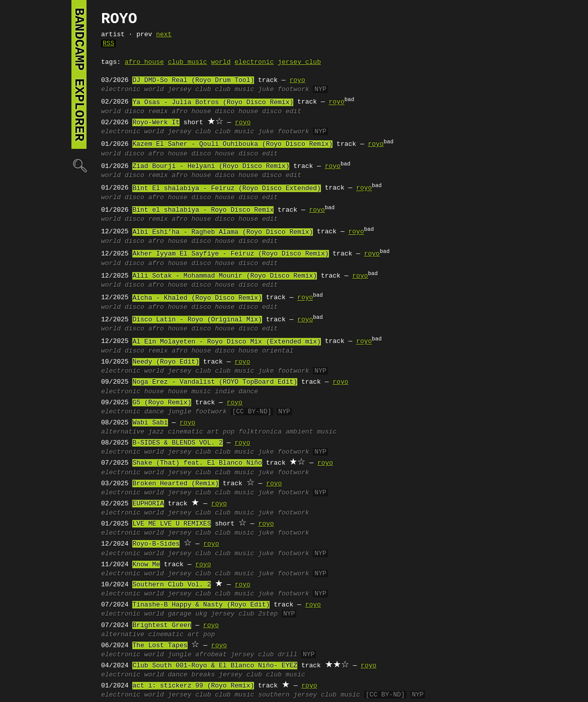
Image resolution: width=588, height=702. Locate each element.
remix (158, 112)
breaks (203, 675)
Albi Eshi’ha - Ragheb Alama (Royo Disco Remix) (223, 232)
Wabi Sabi (150, 423)
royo (297, 80)
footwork (211, 412)
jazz (156, 432)
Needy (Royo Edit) (166, 362)
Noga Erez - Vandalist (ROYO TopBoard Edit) (215, 382)
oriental (278, 351)
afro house (144, 62)
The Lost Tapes (160, 646)
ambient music (311, 432)
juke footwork (283, 90)
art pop (221, 432)
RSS (108, 44)
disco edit (282, 112)
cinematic (186, 432)
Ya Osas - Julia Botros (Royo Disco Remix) (213, 103)
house (154, 392)
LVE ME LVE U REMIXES (172, 524)
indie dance (236, 392)
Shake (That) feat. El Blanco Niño (197, 463)
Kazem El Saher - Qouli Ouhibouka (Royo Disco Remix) (232, 144)
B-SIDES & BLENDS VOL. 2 (177, 443)
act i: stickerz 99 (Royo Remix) (193, 686)
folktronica (260, 432)
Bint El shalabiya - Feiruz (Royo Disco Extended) (226, 189)
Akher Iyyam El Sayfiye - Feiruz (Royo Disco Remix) (230, 254)
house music (190, 392)
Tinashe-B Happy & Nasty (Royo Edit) (201, 605)
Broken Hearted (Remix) (176, 484)
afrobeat (211, 655)
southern (274, 695)
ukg (201, 614)
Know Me (146, 565)
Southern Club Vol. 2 (172, 585)
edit (270, 219)
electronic (254, 62)
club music (188, 62)
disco (135, 112)
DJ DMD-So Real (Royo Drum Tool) (193, 80)
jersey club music (327, 695)
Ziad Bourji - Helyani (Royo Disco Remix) (211, 166)
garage (180, 614)
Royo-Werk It (156, 123)
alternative (123, 432)
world (221, 62)
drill (287, 655)
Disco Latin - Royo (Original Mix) (197, 320)
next (164, 35)
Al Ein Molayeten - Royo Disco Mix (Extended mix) (226, 342)
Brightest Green (162, 626)
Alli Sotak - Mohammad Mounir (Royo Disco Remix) (225, 276)
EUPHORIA (148, 504)
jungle (180, 412)
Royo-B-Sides (156, 544)
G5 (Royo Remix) (162, 403)
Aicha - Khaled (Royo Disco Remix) (197, 298)
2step (268, 614)
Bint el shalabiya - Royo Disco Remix (203, 210)
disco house (236, 112)
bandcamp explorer (79, 74)
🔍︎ (79, 165)
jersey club (299, 62)
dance (154, 412)
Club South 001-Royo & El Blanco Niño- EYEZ (215, 666)
